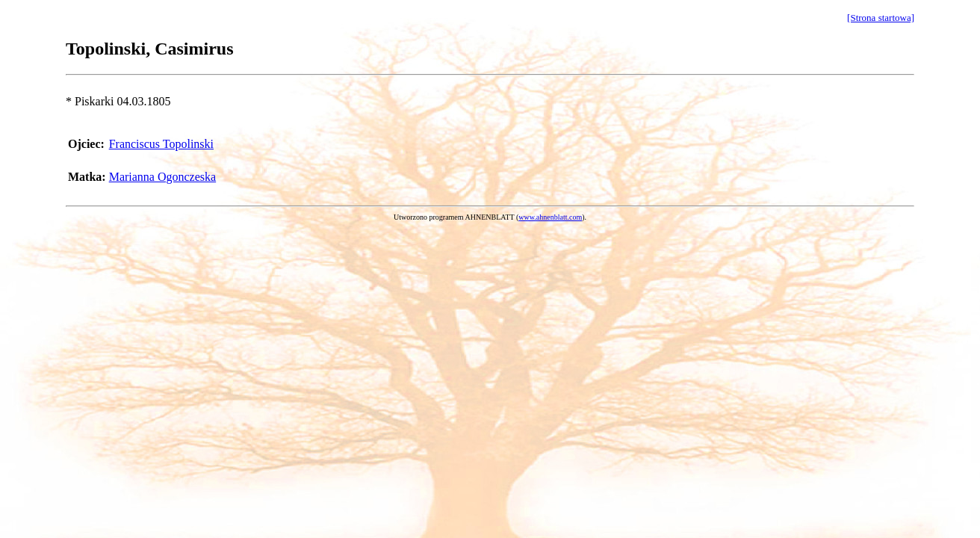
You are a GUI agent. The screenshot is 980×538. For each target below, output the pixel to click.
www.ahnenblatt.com (550, 217)
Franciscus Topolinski (161, 144)
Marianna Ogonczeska (163, 177)
